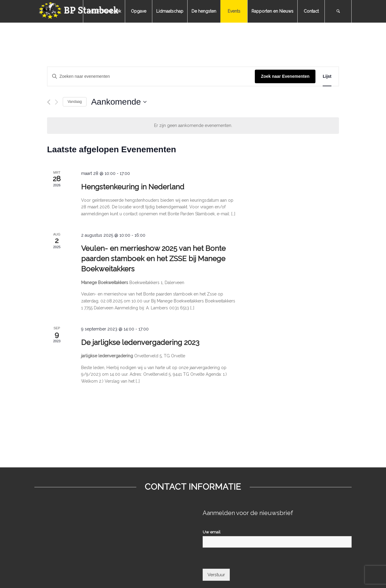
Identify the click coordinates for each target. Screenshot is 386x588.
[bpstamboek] (80, 11)
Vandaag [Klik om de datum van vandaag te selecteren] (75, 102)
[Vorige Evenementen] (49, 102)
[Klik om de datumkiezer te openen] (119, 102)
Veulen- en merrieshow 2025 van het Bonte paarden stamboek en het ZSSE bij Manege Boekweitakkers (153, 259)
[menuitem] (104, 11)
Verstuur (216, 575)
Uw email (213, 532)
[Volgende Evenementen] (57, 102)
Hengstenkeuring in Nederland (133, 187)
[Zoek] (338, 11)
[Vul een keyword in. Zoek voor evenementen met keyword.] (151, 76)
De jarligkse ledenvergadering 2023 (140, 342)
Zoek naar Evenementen (285, 76)
